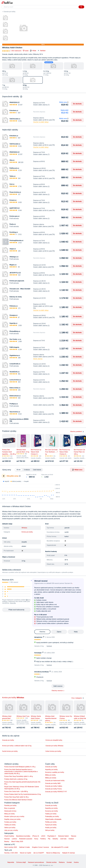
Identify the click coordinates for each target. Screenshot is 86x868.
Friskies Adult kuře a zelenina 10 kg (16, 779)
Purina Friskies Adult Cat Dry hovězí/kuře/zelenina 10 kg (23, 794)
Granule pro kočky (9, 12)
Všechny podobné (77, 431)
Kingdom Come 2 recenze (41, 847)
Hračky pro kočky (51, 828)
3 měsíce (27, 470)
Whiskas (24, 528)
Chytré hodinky (9, 836)
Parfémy (43, 839)
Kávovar (7, 839)
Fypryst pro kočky (51, 825)
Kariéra (76, 862)
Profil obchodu (14, 218)
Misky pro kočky (10, 814)
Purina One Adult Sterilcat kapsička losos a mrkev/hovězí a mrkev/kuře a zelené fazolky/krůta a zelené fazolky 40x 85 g (21, 772)
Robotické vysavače (26, 839)
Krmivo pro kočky (27, 532)
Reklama (62, 862)
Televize (74, 836)
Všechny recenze (57, 691)
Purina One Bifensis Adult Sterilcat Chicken (18, 800)
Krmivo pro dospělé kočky (54, 740)
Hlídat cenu (77, 470)
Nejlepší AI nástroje (68, 853)
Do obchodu (77, 104)
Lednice (14, 839)
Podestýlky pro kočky (52, 816)
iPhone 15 (36, 836)
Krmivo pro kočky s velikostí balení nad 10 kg (17, 746)
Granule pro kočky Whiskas (54, 746)
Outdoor (71, 839)
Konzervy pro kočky (52, 811)
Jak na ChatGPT (39, 853)
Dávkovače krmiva (10, 811)
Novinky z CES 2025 (11, 853)
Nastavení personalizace (36, 862)
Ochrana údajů (21, 862)
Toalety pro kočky (10, 825)
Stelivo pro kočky (10, 828)
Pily (49, 839)
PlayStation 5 (52, 836)
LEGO (43, 836)
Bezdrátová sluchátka (23, 836)
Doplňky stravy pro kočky (12, 819)
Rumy (36, 839)
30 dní (19, 470)
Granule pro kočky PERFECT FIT (56, 792)
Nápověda (11, 862)
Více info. (13, 603)
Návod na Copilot (25, 853)
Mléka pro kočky (51, 775)
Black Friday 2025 (17, 841)
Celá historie (37, 470)
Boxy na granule (10, 808)
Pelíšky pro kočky (51, 822)
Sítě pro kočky (50, 830)
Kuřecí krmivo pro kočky (53, 751)
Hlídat (33, 51)
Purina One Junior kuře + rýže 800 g (16, 791)
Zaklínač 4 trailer (24, 847)
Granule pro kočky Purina (53, 789)
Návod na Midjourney (53, 853)
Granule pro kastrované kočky (55, 781)
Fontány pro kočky (10, 822)
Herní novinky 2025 (11, 847)
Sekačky (55, 839)
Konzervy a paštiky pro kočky (55, 772)
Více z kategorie (78, 698)
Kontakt (69, 862)
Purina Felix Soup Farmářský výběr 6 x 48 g (19, 776)
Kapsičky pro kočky (51, 770)
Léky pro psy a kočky (11, 830)
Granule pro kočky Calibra (54, 786)
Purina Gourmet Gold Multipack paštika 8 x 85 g (20, 767)
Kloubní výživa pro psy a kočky (14, 816)
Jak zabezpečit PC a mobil (60, 847)
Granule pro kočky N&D (53, 783)
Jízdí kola (63, 839)
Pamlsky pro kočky (10, 805)
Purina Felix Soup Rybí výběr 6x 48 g (16, 797)
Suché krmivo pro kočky (10, 751)
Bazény (7, 841)
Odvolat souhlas (51, 862)
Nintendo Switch (63, 836)
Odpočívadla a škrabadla (53, 819)
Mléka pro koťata (51, 778)
